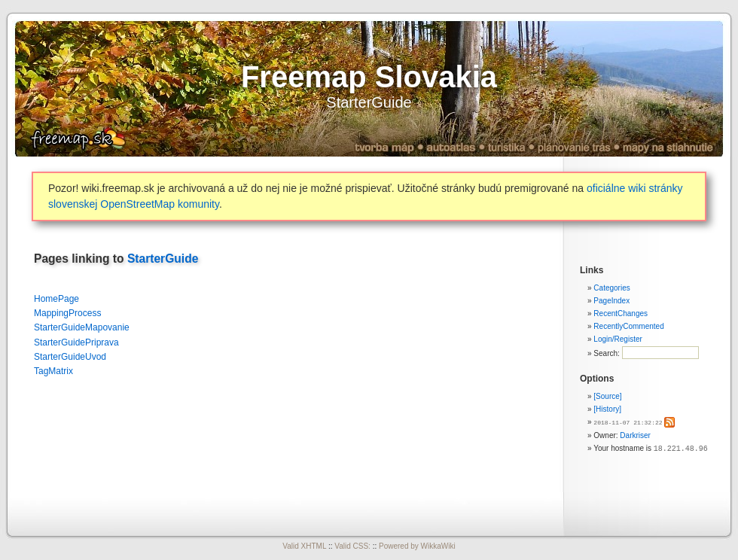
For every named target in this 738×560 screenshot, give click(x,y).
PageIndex (611, 301)
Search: (607, 353)
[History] (607, 409)
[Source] (607, 396)
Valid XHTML (304, 546)
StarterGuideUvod (70, 357)
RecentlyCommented (628, 326)
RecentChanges (621, 313)
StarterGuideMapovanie (82, 327)
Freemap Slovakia (369, 77)
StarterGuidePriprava (76, 342)
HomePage (56, 299)
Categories (611, 288)
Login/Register (618, 339)
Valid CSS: (352, 546)
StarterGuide (369, 102)
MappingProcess (67, 313)
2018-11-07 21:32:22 (628, 422)
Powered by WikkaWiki (417, 546)
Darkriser (635, 435)
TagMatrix (53, 371)
